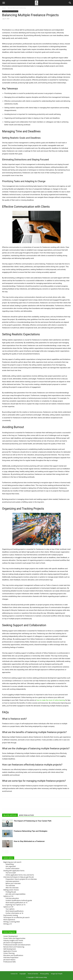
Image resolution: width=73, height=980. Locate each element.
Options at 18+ (8, 907)
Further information (13, 868)
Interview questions (12, 881)
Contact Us (14, 974)
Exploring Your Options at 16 (16, 905)
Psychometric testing (11, 915)
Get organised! (11, 866)
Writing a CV (8, 924)
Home (4, 8)
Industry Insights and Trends (13, 940)
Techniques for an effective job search (16, 917)
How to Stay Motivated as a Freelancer (29, 841)
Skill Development (10, 949)
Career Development (11, 936)
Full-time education (12, 898)
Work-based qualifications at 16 (16, 903)
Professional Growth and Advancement (17, 945)
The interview (10, 886)
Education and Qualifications (13, 955)
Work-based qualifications (15, 911)
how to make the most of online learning (51, 700)
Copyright (23, 974)
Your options (10, 909)
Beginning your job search (12, 862)
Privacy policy (44, 974)
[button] (4, 3)
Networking (10, 864)
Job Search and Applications (13, 943)
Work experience (9, 920)
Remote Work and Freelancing (17, 8)
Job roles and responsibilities (16, 894)
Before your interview (13, 883)
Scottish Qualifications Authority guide (19, 900)
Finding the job (11, 892)
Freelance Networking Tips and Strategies (31, 831)
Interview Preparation (11, 957)
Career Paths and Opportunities (14, 938)
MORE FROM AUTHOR (26, 815)
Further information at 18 (14, 913)
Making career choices (11, 890)
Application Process (10, 951)
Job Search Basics (9, 960)
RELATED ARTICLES (10, 815)
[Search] (70, 3)
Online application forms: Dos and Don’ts (20, 875)
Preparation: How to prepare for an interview (21, 879)
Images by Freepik (57, 974)
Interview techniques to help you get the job (19, 877)
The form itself (11, 873)
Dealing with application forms (14, 871)
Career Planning (9, 953)
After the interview (12, 888)
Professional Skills (10, 962)
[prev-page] (3, 852)
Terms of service (33, 974)
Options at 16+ (8, 896)
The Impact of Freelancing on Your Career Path (33, 821)
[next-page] (7, 852)
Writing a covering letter (12, 922)
